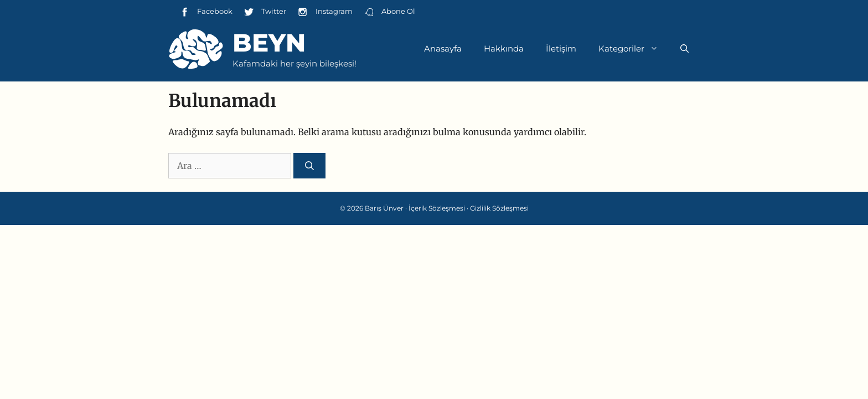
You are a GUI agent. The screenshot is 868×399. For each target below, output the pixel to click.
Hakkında (504, 48)
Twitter (265, 12)
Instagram (325, 12)
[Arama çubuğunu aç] (684, 49)
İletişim (561, 48)
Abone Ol (389, 12)
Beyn (269, 42)
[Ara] (309, 166)
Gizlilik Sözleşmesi (499, 208)
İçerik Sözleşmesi (437, 208)
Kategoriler (634, 49)
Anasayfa (443, 48)
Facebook (206, 12)
